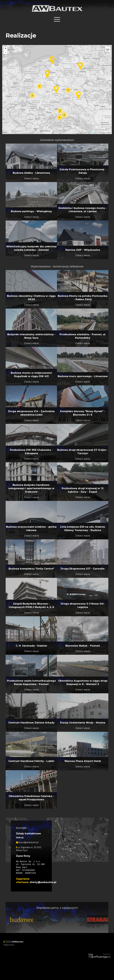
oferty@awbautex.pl (43, 880)
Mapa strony (9, 943)
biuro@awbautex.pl (27, 841)
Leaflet (94, 131)
